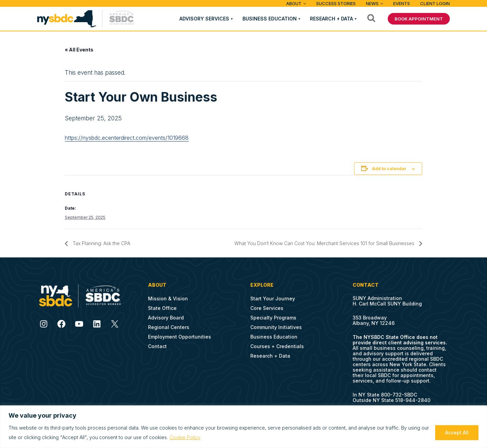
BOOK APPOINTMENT (419, 19)
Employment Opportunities (180, 337)
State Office (162, 308)
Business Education (270, 19)
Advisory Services (204, 19)
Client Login (435, 3)
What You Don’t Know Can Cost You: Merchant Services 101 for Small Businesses (325, 243)
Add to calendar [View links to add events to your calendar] (389, 169)
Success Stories (336, 3)
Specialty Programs (273, 318)
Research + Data (331, 19)
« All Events (79, 50)
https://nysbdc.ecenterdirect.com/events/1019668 (127, 138)
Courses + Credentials (277, 346)
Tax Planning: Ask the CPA (101, 243)
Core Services (267, 308)
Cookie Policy (185, 437)
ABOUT (294, 3)
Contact (157, 346)
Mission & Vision (168, 298)
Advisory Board (166, 318)
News (372, 3)
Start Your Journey (273, 298)
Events (402, 3)
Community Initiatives (276, 327)
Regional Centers (169, 327)
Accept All (457, 432)
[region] (243, 427)
